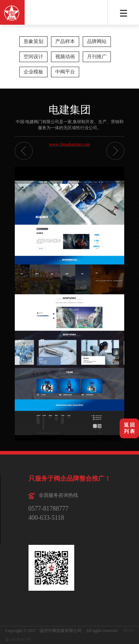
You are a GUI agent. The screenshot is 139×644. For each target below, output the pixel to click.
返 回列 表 (129, 428)
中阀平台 (65, 72)
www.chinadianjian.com (69, 144)
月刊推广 (97, 57)
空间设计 (33, 57)
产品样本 (65, 41)
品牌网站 (97, 41)
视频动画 (65, 57)
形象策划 (33, 41)
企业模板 (33, 72)
